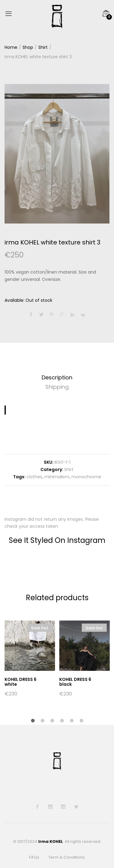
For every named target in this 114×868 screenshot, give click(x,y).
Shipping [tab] (57, 387)
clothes (34, 477)
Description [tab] (57, 377)
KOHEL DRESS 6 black (75, 682)
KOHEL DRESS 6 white (21, 682)
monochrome (86, 477)
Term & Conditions (67, 858)
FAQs (34, 858)
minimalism (57, 477)
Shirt (69, 469)
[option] (57, 154)
